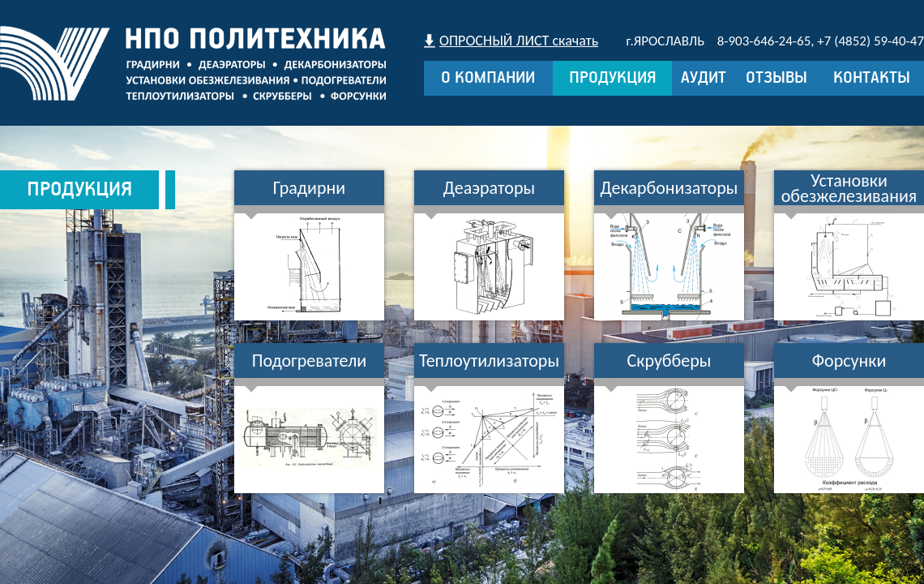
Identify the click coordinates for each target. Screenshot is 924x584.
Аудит (704, 78)
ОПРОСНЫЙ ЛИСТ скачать (519, 41)
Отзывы (776, 78)
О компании (488, 78)
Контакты (872, 78)
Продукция (613, 78)
